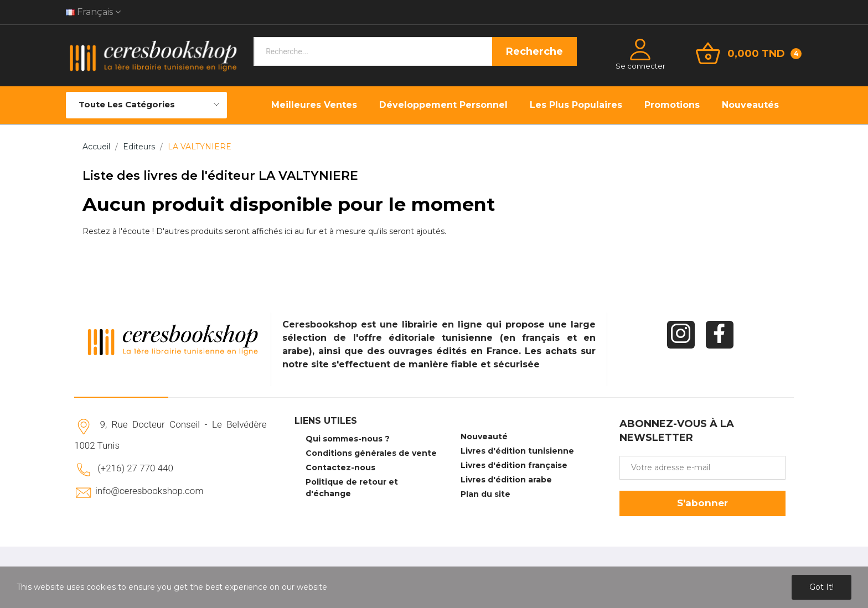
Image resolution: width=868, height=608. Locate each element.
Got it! (821, 587)
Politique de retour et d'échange (352, 488)
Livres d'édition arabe (506, 480)
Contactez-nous (340, 467)
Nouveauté (484, 436)
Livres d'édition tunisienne (517, 451)
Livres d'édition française (514, 465)
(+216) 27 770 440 (135, 468)
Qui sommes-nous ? (348, 439)
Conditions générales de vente (371, 453)
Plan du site (485, 494)
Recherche (534, 51)
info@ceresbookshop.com (149, 491)
